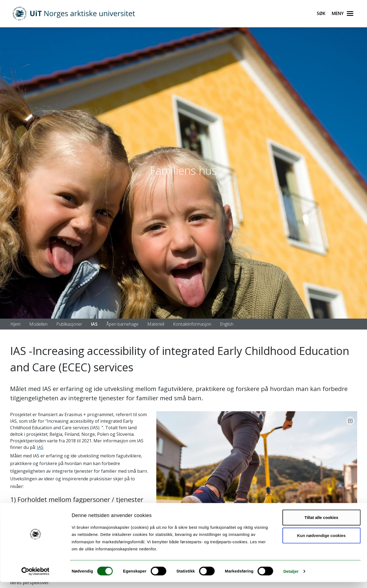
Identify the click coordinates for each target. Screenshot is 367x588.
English (227, 324)
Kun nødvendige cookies (321, 541)
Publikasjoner (69, 324)
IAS (94, 324)
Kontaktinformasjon (192, 324)
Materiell (156, 324)
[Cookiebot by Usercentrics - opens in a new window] (35, 577)
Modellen (38, 324)
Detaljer (291, 577)
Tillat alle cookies (321, 523)
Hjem (15, 324)
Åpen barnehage (122, 324)
